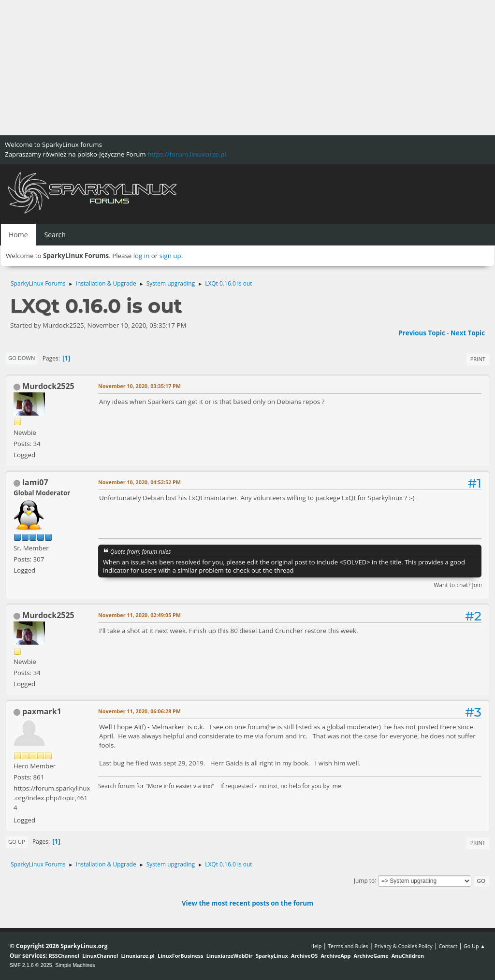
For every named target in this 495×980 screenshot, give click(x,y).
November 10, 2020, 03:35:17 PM (139, 386)
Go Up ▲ (474, 946)
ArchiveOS (304, 956)
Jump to (364, 880)
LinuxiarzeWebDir (230, 956)
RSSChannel (64, 956)
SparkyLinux (272, 956)
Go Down (22, 358)
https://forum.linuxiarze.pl (187, 154)
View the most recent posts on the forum (247, 903)
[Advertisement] (247, 68)
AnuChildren (408, 956)
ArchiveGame (371, 956)
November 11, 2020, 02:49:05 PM (139, 615)
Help (316, 946)
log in (142, 256)
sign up (170, 256)
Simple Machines (75, 965)
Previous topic (422, 333)
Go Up (17, 842)
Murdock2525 (48, 386)
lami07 (35, 482)
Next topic (468, 333)
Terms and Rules (348, 946)
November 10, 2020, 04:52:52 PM (139, 482)
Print (478, 359)
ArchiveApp (335, 956)
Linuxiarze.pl (138, 956)
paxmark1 (42, 711)
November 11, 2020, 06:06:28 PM (139, 711)
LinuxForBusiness (180, 956)
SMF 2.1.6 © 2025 (31, 965)
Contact (448, 946)
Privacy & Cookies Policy (403, 946)
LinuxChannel (100, 956)
